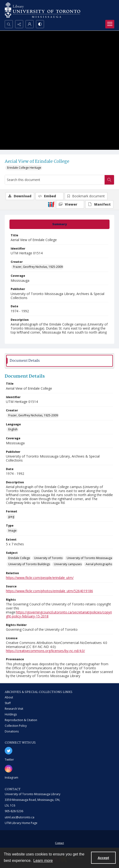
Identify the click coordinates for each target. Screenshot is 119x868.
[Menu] (110, 24)
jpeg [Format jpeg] (11, 517)
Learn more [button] (43, 861)
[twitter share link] (9, 751)
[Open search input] (9, 24)
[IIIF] (51, 204)
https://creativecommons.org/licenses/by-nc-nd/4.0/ (45, 651)
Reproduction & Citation (21, 720)
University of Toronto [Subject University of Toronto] (48, 558)
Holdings (11, 714)
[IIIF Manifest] (99, 204)
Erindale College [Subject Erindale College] (19, 558)
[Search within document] (109, 180)
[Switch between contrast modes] (40, 24)
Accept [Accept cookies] (103, 858)
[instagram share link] (9, 769)
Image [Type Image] (12, 531)
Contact (59, 843)
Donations (12, 731)
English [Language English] (13, 429)
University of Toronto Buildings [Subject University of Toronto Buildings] (29, 564)
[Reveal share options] (19, 24)
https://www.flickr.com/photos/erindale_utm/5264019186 (49, 591)
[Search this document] (55, 180)
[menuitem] (59, 842)
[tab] (59, 224)
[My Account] (30, 24)
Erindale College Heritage (24, 168)
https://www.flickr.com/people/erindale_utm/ (40, 578)
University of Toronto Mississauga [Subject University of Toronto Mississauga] (89, 558)
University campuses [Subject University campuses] (68, 564)
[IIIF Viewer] (70, 204)
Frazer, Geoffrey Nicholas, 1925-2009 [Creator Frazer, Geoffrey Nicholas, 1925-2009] (38, 267)
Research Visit (14, 709)
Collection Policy (16, 726)
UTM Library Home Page (21, 823)
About (9, 697)
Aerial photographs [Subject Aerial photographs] (99, 564)
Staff (8, 703)
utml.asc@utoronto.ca (20, 817)
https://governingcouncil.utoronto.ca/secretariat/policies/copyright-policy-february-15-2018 (59, 614)
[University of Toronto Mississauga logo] (42, 10)
